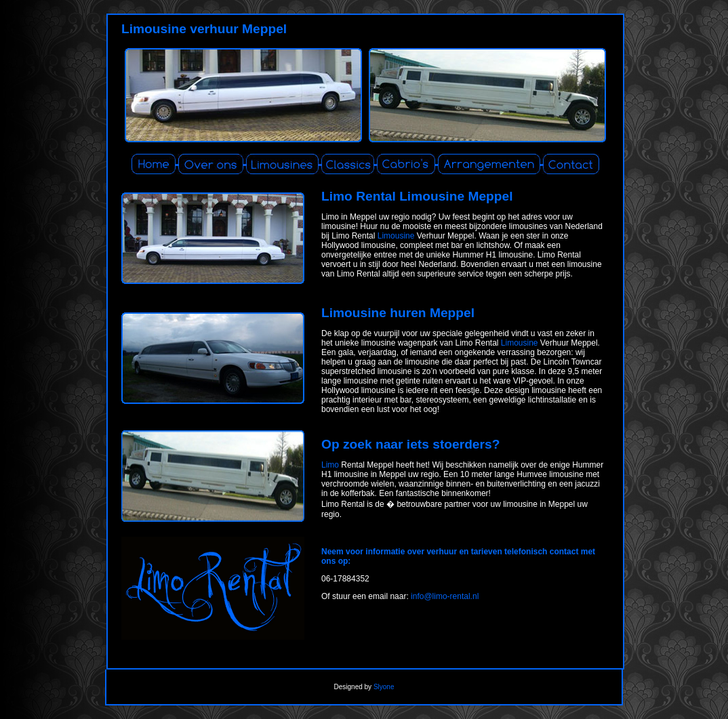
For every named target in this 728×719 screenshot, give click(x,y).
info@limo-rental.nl (445, 596)
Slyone (384, 687)
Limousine (396, 236)
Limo (330, 465)
